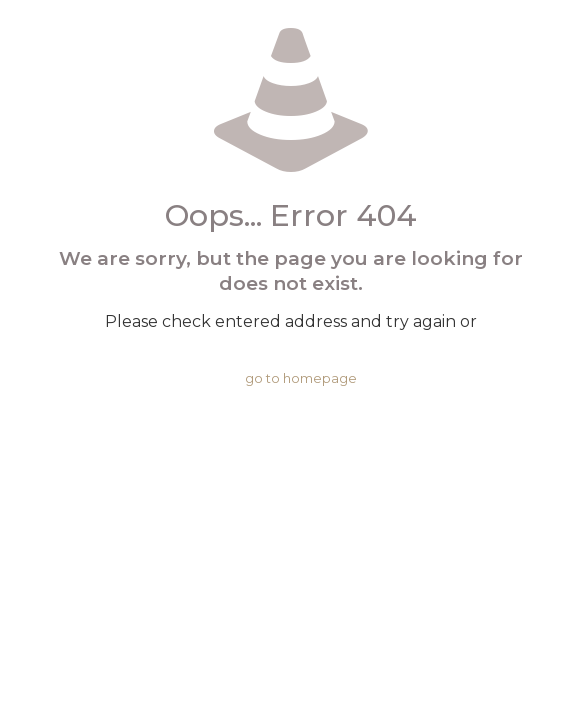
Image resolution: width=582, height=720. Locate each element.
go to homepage (301, 378)
